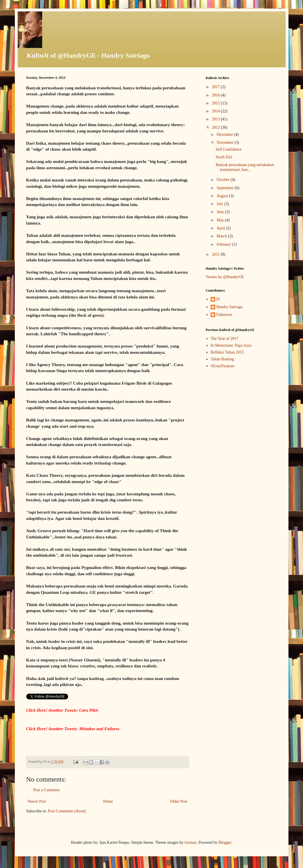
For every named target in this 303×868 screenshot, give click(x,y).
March (222, 236)
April (221, 228)
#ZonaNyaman (222, 366)
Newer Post (37, 801)
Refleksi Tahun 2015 (227, 352)
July (220, 204)
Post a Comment (47, 790)
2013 (216, 119)
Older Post (179, 801)
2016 (216, 95)
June (221, 212)
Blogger (225, 842)
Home (108, 801)
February (224, 244)
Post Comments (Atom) (67, 811)
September (226, 188)
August (223, 196)
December (225, 135)
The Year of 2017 (224, 339)
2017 (216, 87)
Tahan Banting (222, 359)
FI (218, 299)
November (226, 143)
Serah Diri (224, 157)
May (221, 220)
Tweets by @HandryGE (225, 277)
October (224, 180)
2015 (216, 103)
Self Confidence (228, 149)
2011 (216, 254)
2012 (216, 127)
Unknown (224, 315)
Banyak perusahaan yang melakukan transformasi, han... (245, 167)
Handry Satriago (229, 307)
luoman (190, 842)
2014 (216, 111)
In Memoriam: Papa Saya (231, 345)
